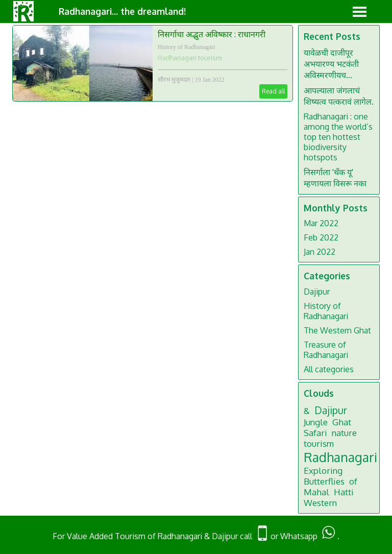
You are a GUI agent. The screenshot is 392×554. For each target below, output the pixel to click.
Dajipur (317, 292)
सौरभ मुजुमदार (174, 80)
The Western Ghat (337, 330)
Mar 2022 (321, 223)
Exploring (323, 471)
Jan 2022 (320, 252)
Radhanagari (340, 457)
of (353, 481)
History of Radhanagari (187, 47)
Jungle (316, 422)
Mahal (316, 492)
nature (344, 433)
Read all (273, 91)
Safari (315, 433)
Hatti (344, 492)
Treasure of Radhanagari (326, 350)
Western (320, 503)
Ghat (342, 422)
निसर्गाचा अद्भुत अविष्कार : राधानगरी (212, 34)
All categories (329, 369)
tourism (319, 443)
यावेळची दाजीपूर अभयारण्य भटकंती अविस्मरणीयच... (331, 64)
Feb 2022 (321, 237)
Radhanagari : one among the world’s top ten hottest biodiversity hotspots (338, 137)
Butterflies (324, 481)
